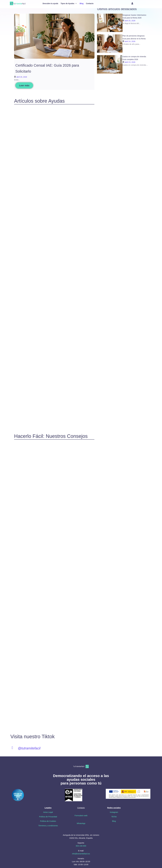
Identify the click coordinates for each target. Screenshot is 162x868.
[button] (69, 3)
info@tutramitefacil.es (81, 854)
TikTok (114, 817)
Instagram (114, 812)
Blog (114, 821)
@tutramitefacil (29, 748)
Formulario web (81, 815)
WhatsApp (81, 823)
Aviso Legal (48, 812)
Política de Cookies (48, 821)
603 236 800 (81, 846)
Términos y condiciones (48, 826)
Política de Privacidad (48, 817)
